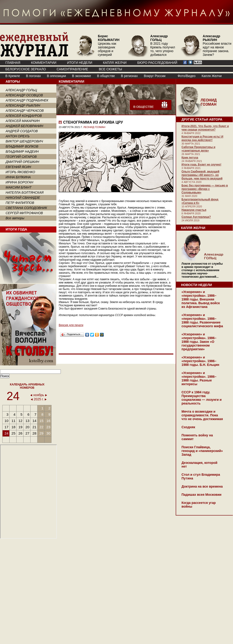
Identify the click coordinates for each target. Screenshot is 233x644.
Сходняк (188, 427)
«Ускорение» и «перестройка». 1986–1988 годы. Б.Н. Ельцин (200, 361)
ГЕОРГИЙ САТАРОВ (21, 157)
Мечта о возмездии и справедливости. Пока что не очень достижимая (202, 415)
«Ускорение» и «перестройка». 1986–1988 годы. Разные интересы (199, 378)
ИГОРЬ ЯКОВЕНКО (20, 172)
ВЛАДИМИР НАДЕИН (22, 152)
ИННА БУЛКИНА (18, 177)
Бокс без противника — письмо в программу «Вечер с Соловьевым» (205, 189)
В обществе (106, 76)
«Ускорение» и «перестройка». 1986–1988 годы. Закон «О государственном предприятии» (199, 342)
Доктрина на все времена (202, 486)
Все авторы (15, 218)
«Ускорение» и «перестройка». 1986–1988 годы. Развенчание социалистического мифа (202, 320)
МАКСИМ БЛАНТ (19, 187)
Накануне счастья (194, 210)
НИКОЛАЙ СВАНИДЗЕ (23, 198)
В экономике (81, 76)
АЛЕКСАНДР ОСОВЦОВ (24, 95)
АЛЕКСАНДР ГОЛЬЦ (21, 90)
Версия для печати (71, 325)
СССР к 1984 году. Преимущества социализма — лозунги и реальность (202, 398)
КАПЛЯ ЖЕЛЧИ (115, 63)
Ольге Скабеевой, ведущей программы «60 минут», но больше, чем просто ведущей (202, 175)
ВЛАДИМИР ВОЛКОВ (22, 146)
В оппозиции (56, 76)
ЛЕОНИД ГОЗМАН (94, 127)
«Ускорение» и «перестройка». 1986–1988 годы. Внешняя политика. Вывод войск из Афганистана (201, 299)
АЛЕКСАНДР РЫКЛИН (23, 105)
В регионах (129, 76)
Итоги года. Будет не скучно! (201, 165)
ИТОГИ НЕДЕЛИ (80, 63)
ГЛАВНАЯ (13, 63)
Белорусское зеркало (26, 69)
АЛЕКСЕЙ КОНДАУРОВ (24, 116)
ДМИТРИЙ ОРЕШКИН (22, 162)
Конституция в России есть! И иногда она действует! (202, 138)
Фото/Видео (187, 76)
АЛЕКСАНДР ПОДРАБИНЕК (27, 100)
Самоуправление (72, 69)
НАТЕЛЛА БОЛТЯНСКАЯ (25, 192)
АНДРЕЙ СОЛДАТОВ (22, 131)
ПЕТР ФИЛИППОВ (20, 203)
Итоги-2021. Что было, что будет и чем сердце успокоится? (205, 128)
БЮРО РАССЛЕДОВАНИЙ (157, 63)
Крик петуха (190, 158)
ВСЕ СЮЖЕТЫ (110, 69)
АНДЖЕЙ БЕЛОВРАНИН (24, 126)
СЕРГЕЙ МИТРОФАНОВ (24, 213)
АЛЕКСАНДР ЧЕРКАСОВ (25, 111)
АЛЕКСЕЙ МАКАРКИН (23, 121)
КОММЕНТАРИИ (44, 63)
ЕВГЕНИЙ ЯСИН (18, 167)
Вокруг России (155, 76)
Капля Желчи (212, 76)
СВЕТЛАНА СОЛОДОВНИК (26, 208)
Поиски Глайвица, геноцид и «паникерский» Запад (202, 451)
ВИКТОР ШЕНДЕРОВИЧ (24, 141)
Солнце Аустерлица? (196, 217)
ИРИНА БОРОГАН (19, 182)
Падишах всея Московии (201, 495)
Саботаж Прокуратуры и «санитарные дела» (198, 149)
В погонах (34, 76)
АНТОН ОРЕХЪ (18, 136)
